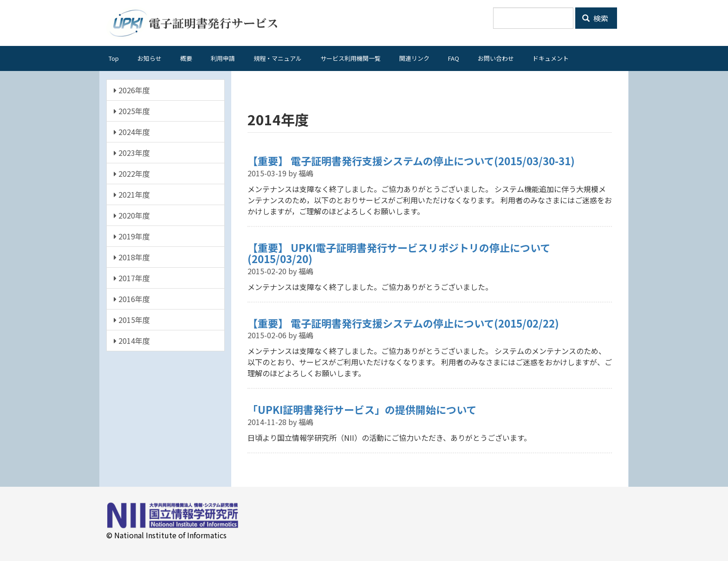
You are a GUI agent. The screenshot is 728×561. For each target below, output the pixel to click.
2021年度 (132, 194)
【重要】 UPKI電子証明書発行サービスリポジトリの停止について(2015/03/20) (399, 253)
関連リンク (414, 58)
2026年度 (132, 90)
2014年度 (132, 341)
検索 (595, 18)
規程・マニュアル (278, 58)
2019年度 (132, 236)
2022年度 (132, 174)
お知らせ (149, 58)
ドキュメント (551, 58)
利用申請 (223, 58)
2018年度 (132, 257)
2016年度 (132, 299)
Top (114, 58)
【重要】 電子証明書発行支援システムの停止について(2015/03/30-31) (411, 161)
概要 (186, 58)
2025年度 (132, 111)
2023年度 (132, 153)
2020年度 (132, 215)
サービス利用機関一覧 (351, 58)
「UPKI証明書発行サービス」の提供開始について (362, 409)
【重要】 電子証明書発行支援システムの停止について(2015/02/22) (403, 323)
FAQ (454, 58)
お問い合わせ (496, 58)
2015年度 (132, 320)
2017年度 (132, 278)
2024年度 (132, 132)
